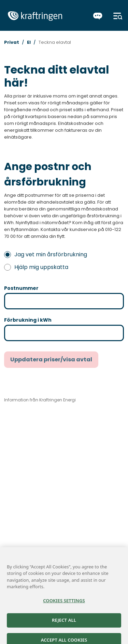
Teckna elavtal (55, 42)
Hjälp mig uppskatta (36, 267)
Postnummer (21, 288)
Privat (12, 42)
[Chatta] (98, 16)
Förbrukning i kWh (28, 320)
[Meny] (118, 16)
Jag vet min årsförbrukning (46, 254)
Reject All (64, 624)
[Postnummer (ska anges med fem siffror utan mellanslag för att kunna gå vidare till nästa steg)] (64, 301)
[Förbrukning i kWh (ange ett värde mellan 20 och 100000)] (64, 333)
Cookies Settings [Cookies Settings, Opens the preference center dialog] (64, 604)
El (29, 42)
